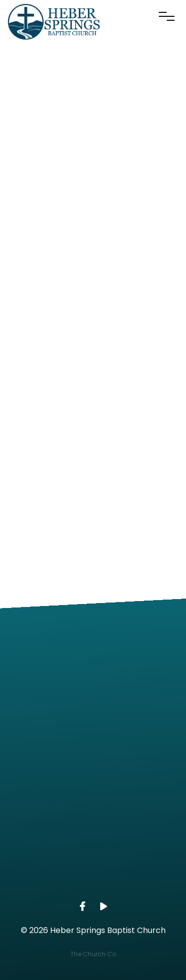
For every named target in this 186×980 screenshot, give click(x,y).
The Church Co (93, 954)
